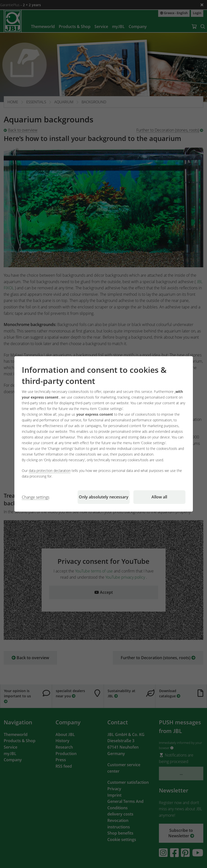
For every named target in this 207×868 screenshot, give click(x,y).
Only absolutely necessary (104, 497)
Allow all (159, 497)
